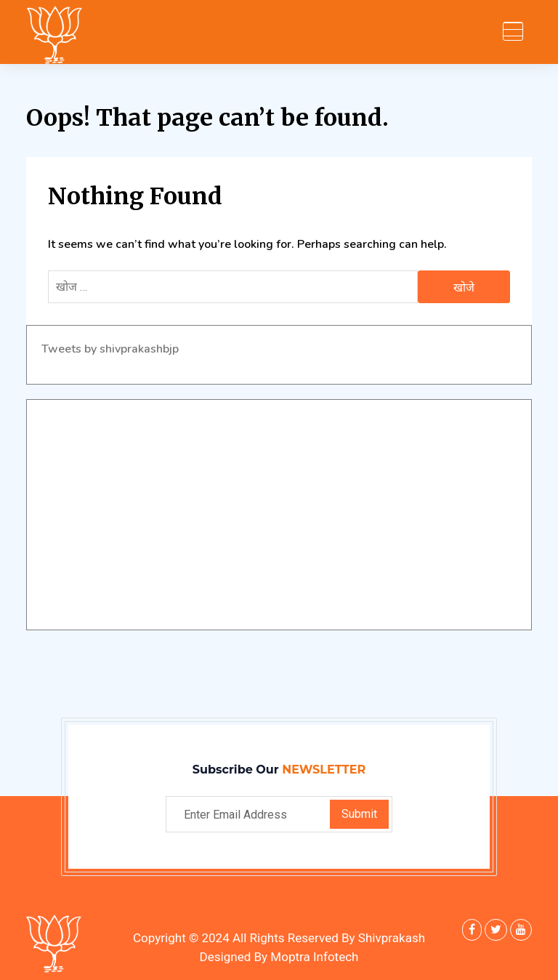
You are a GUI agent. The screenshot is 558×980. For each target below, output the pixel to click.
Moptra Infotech (314, 957)
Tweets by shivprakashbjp (110, 349)
